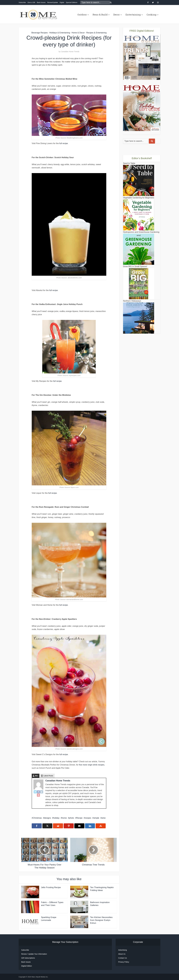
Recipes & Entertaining (96, 33)
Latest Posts (48, 776)
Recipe (79, 818)
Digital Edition (27, 966)
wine (103, 818)
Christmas (37, 818)
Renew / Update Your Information (34, 954)
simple (96, 818)
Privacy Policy (124, 962)
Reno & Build (100, 15)
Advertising (123, 950)
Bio (36, 776)
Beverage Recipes (40, 33)
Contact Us (123, 958)
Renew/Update (53, 2)
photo (71, 818)
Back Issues (41, 2)
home (64, 818)
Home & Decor (78, 33)
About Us (122, 954)
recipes (88, 818)
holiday (56, 818)
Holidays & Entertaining (60, 33)
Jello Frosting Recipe (51, 887)
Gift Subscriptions (28, 958)
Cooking (151, 15)
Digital (62, 2)
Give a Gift (31, 2)
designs (47, 818)
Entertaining (133, 15)
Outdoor (82, 15)
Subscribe (22, 2)
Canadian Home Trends (70, 52)
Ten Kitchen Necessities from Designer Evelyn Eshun (101, 920)
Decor (117, 15)
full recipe (64, 143)
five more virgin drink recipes (92, 765)
